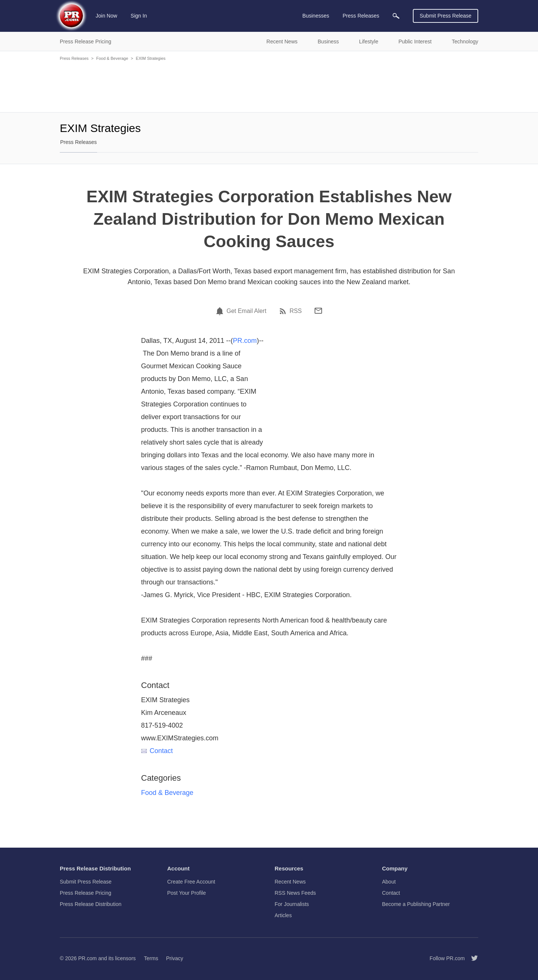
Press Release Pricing (86, 893)
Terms (151, 958)
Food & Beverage (112, 58)
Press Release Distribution (91, 904)
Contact (157, 751)
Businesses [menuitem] (316, 16)
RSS (296, 311)
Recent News (290, 882)
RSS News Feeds (295, 893)
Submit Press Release (446, 16)
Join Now (106, 16)
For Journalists (292, 904)
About (389, 882)
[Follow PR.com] (471, 958)
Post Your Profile (187, 893)
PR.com (245, 341)
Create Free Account (191, 882)
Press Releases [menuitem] (361, 16)
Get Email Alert (246, 311)
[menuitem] (396, 16)
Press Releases (74, 58)
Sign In (139, 16)
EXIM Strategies (151, 58)
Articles (283, 915)
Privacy (174, 958)
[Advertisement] (269, 86)
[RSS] (284, 311)
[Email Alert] (221, 311)
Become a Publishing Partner (416, 904)
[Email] (318, 311)
